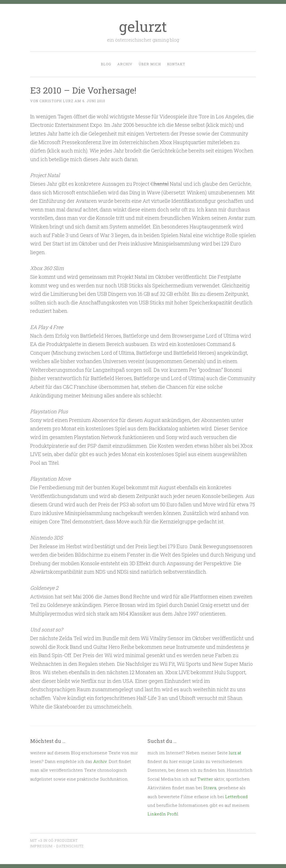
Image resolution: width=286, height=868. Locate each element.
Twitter (205, 779)
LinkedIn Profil (163, 814)
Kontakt (176, 64)
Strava (210, 788)
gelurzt (143, 26)
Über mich (150, 64)
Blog (106, 64)
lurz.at (235, 753)
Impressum (41, 846)
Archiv (125, 64)
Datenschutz (70, 846)
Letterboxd (236, 797)
